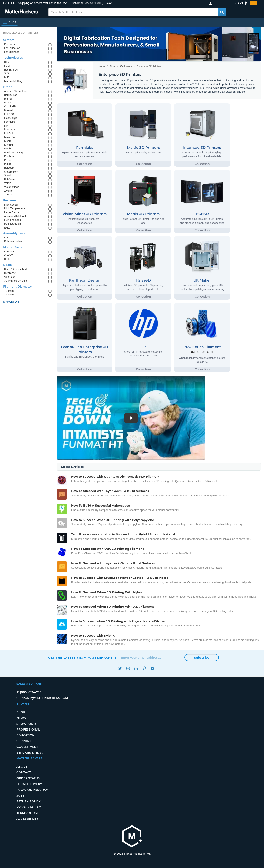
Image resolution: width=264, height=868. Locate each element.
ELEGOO (9, 114)
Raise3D (9, 168)
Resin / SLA (11, 70)
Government (27, 747)
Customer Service (82, 3)
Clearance (10, 273)
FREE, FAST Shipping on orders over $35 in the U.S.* (35, 3)
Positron (9, 156)
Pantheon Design (14, 152)
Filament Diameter (18, 287)
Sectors (9, 40)
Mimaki (8, 145)
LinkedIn (136, 668)
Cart (246, 3)
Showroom (26, 724)
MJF (7, 77)
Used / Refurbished (15, 269)
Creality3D (10, 106)
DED (7, 62)
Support (24, 741)
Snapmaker (11, 172)
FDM (7, 66)
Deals (7, 265)
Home (102, 66)
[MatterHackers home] (22, 12)
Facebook (112, 668)
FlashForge (11, 118)
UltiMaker (10, 179)
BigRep (8, 99)
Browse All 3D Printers (21, 33)
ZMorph (9, 191)
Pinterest (144, 668)
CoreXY (8, 255)
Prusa (8, 160)
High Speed (11, 205)
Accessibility (27, 819)
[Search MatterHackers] (222, 12)
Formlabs (10, 122)
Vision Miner (11, 187)
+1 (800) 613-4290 (104, 3)
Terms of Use (28, 813)
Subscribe (202, 658)
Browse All (11, 302)
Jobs (21, 796)
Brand (8, 87)
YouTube (152, 668)
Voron (8, 183)
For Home (10, 44)
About (22, 767)
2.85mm (9, 294)
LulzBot (8, 133)
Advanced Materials (16, 216)
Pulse (7, 164)
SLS (6, 73)
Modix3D (9, 149)
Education (25, 735)
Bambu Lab (11, 95)
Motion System (14, 247)
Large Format (12, 212)
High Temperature (15, 208)
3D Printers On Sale (15, 281)
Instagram (128, 668)
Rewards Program (32, 790)
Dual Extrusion (12, 224)
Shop (21, 712)
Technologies (13, 58)
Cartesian (10, 252)
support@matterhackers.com (42, 698)
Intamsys (10, 129)
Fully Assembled (14, 241)
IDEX (7, 228)
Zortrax (8, 195)
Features (10, 200)
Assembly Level (15, 233)
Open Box (10, 277)
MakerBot (10, 137)
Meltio (8, 141)
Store (112, 66)
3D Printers (126, 66)
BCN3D (8, 102)
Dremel (8, 110)
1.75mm (9, 291)
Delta (7, 259)
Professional (28, 729)
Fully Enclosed (12, 220)
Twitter (120, 668)
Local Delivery (29, 784)
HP (6, 126)
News (21, 718)
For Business (12, 52)
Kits (6, 237)
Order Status (28, 778)
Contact (24, 772)
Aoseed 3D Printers (15, 91)
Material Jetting (13, 81)
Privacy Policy (29, 807)
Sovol (7, 175)
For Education (12, 48)
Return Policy (28, 801)
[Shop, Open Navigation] (9, 22)
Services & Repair (31, 753)
